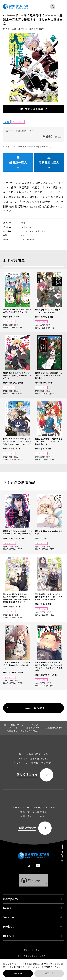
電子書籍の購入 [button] (49, 162)
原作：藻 (23, 29)
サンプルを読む (32, 109)
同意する (18, 973)
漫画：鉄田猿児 (37, 29)
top (5, 725)
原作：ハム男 (10, 29)
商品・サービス (18, 725)
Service (33, 917)
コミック (34, 725)
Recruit (33, 936)
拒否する (49, 973)
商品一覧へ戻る (26, 708)
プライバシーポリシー (31, 967)
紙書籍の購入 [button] (18, 162)
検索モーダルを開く (54, 7)
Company (33, 899)
